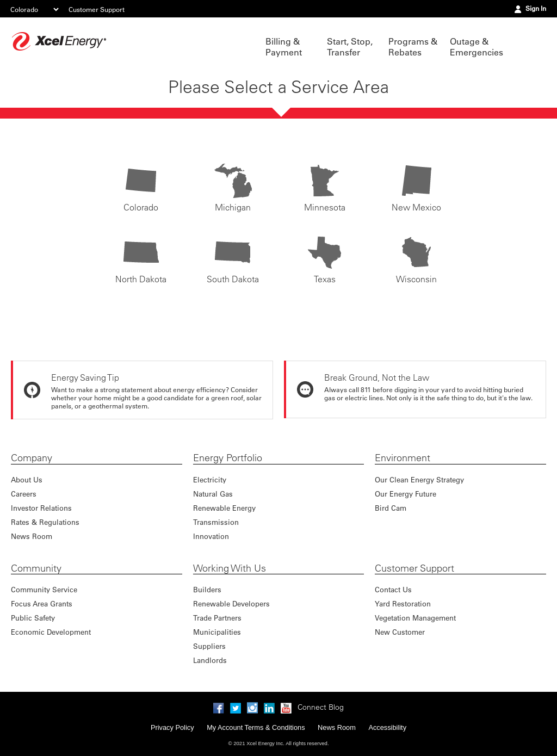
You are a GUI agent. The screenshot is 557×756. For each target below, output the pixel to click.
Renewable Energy (224, 508)
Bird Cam (391, 508)
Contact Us (393, 589)
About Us (27, 479)
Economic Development (51, 632)
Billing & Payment (284, 47)
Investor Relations (41, 508)
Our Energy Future (406, 494)
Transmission (216, 522)
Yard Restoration (403, 603)
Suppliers (209, 646)
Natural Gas (213, 494)
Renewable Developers (231, 603)
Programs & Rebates (413, 47)
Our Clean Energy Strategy (419, 479)
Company (32, 458)
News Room (32, 536)
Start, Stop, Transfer (350, 47)
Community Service (44, 589)
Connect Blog (321, 707)
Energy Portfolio (228, 458)
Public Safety (33, 618)
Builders (207, 589)
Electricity (210, 479)
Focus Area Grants (42, 603)
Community (36, 568)
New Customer (400, 632)
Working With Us (230, 568)
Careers (24, 494)
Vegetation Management (415, 618)
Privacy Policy (172, 727)
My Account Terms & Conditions (256, 727)
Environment (403, 458)
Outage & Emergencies (475, 47)
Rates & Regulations (45, 522)
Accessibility (387, 727)
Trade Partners (217, 618)
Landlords (210, 660)
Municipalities (217, 632)
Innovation (211, 536)
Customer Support (97, 9)
